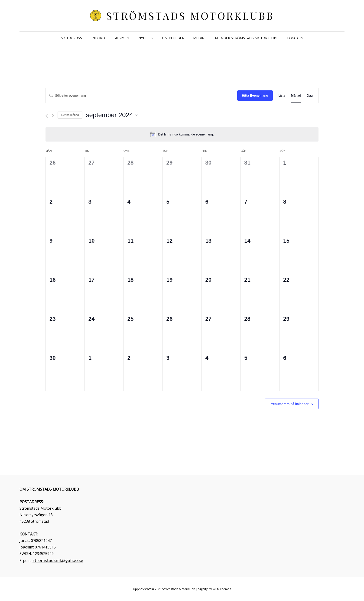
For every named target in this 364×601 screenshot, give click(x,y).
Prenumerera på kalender (289, 404)
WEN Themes (222, 589)
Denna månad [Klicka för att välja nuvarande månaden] (70, 115)
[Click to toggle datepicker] (112, 115)
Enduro (98, 38)
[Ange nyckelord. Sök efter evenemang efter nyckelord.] (141, 96)
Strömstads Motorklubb (190, 15)
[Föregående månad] (47, 116)
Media (198, 38)
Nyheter (146, 38)
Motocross (71, 38)
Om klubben (173, 38)
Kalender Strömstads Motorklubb (246, 38)
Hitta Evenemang (255, 96)
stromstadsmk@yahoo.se (58, 560)
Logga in (295, 38)
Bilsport (122, 38)
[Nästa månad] (53, 116)
